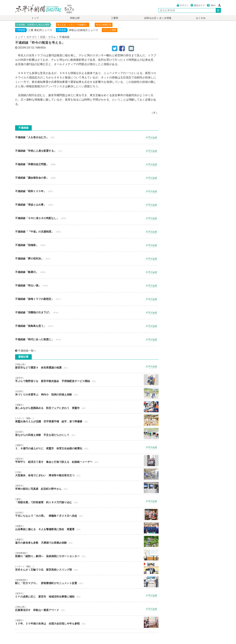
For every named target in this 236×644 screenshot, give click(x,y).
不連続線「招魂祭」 (87, 245)
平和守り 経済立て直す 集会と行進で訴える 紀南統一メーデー (87, 461)
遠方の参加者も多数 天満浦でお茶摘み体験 (87, 541)
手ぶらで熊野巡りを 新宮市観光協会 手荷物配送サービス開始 (87, 380)
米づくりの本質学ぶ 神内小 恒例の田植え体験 (87, 393)
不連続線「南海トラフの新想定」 (87, 299)
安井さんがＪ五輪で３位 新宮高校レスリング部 (87, 568)
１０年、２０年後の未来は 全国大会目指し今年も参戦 (87, 622)
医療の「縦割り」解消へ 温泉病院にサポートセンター (87, 555)
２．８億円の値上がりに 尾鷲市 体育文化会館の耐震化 (87, 447)
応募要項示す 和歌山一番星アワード (87, 609)
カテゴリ (32, 37)
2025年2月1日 (26, 48)
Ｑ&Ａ (211, 5)
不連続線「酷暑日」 (87, 272)
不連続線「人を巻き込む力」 (87, 137)
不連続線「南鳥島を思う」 (87, 326)
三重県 (115, 18)
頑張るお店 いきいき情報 (158, 18)
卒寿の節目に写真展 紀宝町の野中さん (87, 488)
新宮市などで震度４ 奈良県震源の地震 (87, 366)
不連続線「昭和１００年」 (87, 191)
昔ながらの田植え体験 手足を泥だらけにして (87, 434)
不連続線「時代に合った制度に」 (87, 339)
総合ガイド (198, 5)
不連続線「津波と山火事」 (87, 205)
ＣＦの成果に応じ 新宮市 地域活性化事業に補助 (87, 595)
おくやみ (201, 18)
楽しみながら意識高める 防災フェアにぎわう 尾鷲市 (87, 407)
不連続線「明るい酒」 (87, 285)
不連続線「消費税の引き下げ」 (87, 312)
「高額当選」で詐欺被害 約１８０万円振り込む (87, 501)
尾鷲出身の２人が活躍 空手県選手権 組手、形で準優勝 (87, 420)
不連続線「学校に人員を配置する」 (87, 151)
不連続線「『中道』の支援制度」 (87, 232)
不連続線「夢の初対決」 (87, 259)
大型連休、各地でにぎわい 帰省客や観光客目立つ (87, 474)
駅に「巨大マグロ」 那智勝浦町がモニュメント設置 (87, 582)
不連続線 (64, 37)
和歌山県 (75, 18)
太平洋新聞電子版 (35, 9)
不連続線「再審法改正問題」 (87, 164)
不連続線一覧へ (26, 351)
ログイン (183, 5)
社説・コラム (48, 37)
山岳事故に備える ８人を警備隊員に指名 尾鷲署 (87, 528)
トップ (35, 18)
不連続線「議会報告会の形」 (87, 178)
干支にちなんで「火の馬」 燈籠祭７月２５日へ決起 (87, 514)
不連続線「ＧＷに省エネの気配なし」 (87, 218)
